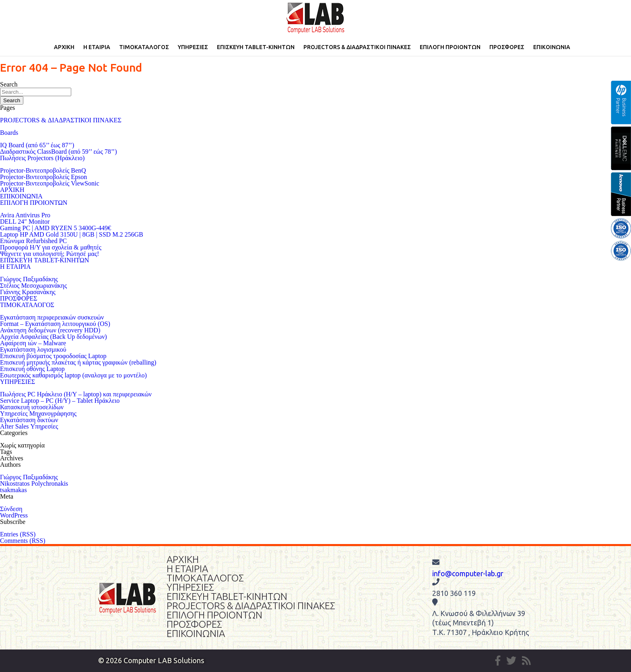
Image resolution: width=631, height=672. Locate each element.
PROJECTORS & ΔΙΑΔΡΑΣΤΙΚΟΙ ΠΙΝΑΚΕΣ (357, 47)
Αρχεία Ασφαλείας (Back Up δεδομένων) (54, 337)
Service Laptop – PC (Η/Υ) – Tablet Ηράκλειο (60, 401)
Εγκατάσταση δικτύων (29, 420)
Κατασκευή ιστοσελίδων (32, 407)
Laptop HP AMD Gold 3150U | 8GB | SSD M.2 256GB (72, 234)
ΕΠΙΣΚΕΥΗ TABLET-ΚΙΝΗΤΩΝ (256, 47)
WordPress (14, 515)
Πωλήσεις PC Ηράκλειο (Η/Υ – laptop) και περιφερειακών (76, 394)
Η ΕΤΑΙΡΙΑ (97, 47)
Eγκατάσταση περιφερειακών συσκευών (52, 317)
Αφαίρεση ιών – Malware (33, 343)
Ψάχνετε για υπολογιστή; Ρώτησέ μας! (49, 254)
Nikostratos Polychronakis (34, 483)
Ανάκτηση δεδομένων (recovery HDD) (50, 330)
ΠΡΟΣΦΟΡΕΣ (507, 47)
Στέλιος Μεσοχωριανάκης (33, 285)
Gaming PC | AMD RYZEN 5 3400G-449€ (56, 228)
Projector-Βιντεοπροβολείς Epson (43, 177)
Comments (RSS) (23, 541)
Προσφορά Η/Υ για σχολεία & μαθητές (51, 247)
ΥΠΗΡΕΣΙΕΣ (193, 47)
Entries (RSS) (18, 534)
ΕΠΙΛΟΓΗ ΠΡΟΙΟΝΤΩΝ (450, 47)
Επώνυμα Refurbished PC (33, 241)
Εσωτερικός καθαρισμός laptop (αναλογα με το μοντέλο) (73, 375)
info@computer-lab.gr (468, 573)
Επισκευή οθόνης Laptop (32, 369)
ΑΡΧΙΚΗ (64, 47)
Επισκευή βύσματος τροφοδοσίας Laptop (53, 356)
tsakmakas (13, 490)
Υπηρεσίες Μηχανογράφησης (38, 413)
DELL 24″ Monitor (25, 222)
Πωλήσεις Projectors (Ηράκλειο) (42, 158)
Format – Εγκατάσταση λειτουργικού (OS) (55, 324)
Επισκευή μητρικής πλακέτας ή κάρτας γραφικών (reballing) (78, 362)
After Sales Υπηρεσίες (29, 426)
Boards (9, 133)
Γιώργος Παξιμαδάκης (29, 279)
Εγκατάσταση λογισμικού (33, 349)
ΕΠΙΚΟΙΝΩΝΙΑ (552, 47)
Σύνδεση (11, 509)
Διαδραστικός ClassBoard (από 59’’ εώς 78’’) (59, 152)
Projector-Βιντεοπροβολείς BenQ (43, 170)
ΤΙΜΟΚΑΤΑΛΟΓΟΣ (144, 47)
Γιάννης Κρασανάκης (28, 292)
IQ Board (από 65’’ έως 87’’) (37, 145)
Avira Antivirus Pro (25, 215)
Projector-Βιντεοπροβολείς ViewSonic (49, 183)
